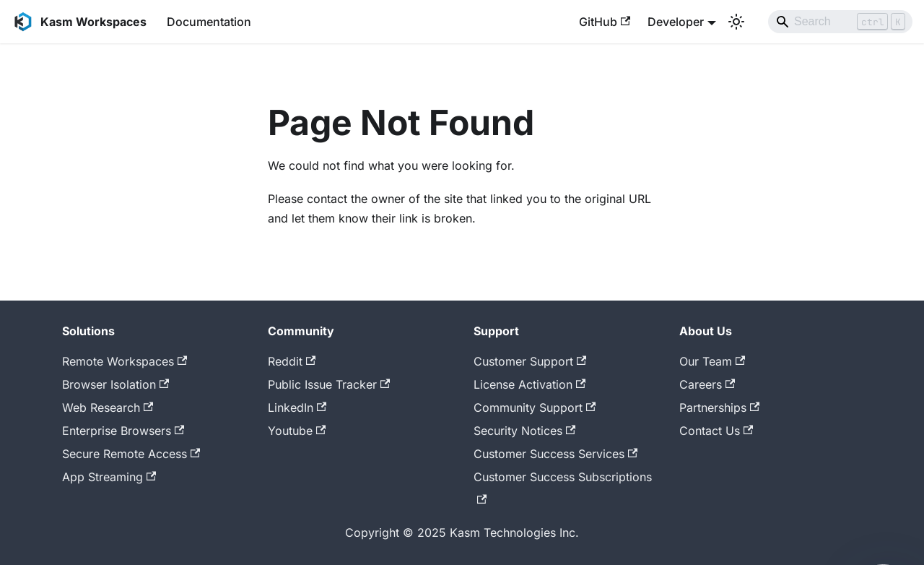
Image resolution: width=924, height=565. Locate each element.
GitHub (605, 22)
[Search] (840, 22)
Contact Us (716, 431)
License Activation (529, 384)
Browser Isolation (115, 384)
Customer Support (530, 361)
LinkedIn (297, 407)
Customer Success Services (555, 454)
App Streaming (109, 477)
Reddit (292, 361)
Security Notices (524, 431)
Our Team (712, 361)
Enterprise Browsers (123, 431)
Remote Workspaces (125, 361)
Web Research (108, 407)
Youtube (297, 431)
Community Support (535, 407)
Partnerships (719, 407)
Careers (707, 384)
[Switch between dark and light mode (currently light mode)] (736, 22)
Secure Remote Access (131, 454)
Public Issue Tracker (329, 384)
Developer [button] (676, 22)
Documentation (209, 22)
